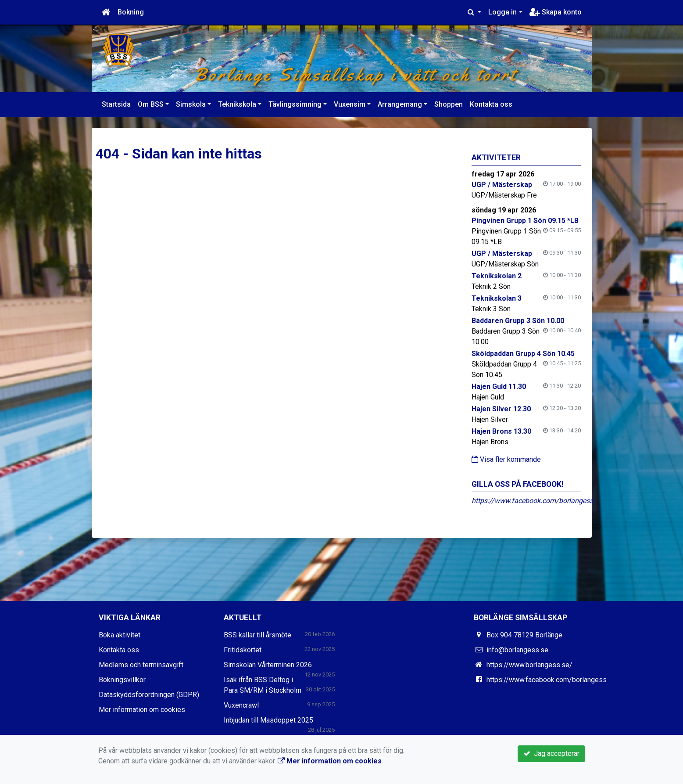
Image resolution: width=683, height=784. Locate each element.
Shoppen (449, 104)
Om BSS (151, 104)
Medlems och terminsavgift (141, 665)
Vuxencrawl (241, 705)
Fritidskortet (243, 650)
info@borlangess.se (517, 650)
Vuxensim (350, 104)
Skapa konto (556, 12)
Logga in (502, 12)
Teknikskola (237, 104)
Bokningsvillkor (122, 680)
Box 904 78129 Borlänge (524, 635)
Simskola (191, 104)
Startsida (116, 104)
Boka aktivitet (120, 635)
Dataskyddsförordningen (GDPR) (149, 695)
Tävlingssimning (295, 104)
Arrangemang (400, 104)
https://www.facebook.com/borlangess (532, 501)
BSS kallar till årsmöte (257, 635)
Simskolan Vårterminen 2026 (268, 665)
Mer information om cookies (142, 710)
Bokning (131, 12)
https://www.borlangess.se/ (529, 665)
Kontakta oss (491, 104)
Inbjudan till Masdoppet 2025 (268, 720)
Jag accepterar (551, 753)
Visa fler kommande (506, 459)
